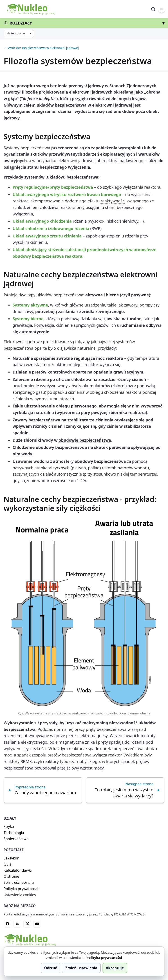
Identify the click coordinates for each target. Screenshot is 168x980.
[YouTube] (37, 924)
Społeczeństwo (16, 839)
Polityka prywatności (21, 889)
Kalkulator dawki (18, 870)
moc (100, 358)
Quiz (7, 864)
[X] (27, 924)
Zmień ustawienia (81, 968)
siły (26, 749)
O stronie (11, 876)
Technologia (14, 833)
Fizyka (9, 826)
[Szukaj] (153, 9)
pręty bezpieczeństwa (106, 729)
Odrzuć (50, 968)
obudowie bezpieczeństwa (85, 440)
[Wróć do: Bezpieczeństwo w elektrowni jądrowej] (84, 48)
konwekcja (44, 325)
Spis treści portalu (19, 882)
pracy (80, 729)
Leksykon (11, 858)
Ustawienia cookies (20, 895)
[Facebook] (7, 924)
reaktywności (113, 201)
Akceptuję (115, 968)
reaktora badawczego (123, 161)
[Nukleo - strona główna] (30, 940)
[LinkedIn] (17, 924)
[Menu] (162, 9)
